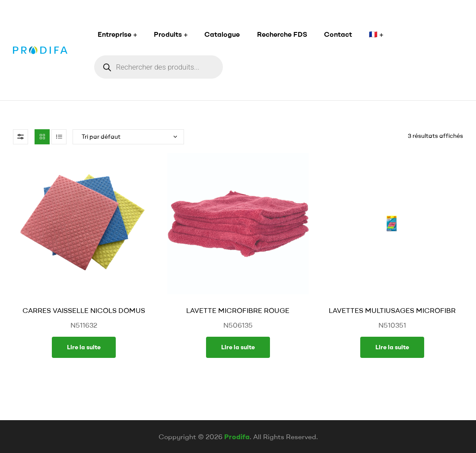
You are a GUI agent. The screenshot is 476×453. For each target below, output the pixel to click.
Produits (168, 34)
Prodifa (237, 437)
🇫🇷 (373, 34)
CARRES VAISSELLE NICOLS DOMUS (84, 310)
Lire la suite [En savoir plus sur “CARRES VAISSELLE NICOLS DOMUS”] (84, 347)
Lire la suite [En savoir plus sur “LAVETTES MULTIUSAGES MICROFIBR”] (392, 347)
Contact (338, 34)
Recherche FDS (282, 34)
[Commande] (128, 137)
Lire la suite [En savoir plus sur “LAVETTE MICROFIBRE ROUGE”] (238, 347)
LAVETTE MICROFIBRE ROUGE (238, 310)
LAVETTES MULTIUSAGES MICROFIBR (392, 310)
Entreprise (114, 34)
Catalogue (222, 34)
